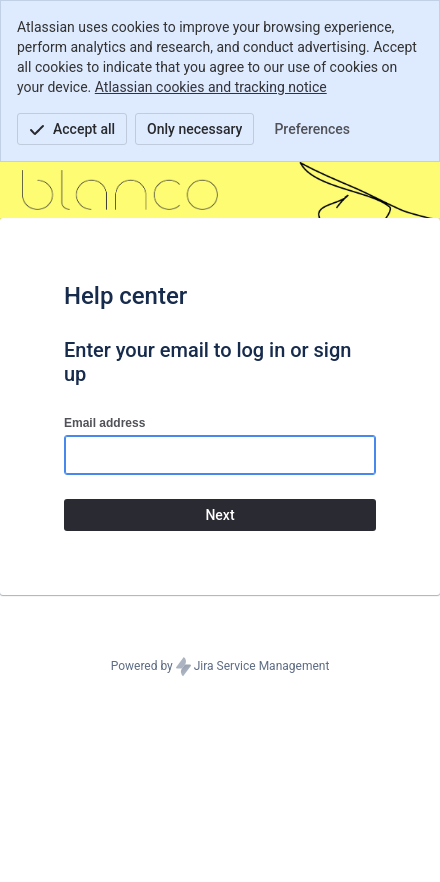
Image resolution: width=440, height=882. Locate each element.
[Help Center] (120, 190)
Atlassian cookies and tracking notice (211, 87)
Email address (104, 423)
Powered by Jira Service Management (220, 667)
